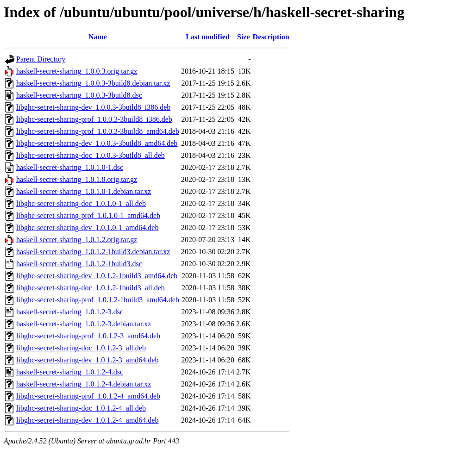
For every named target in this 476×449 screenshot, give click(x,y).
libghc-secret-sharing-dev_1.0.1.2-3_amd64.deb (87, 360)
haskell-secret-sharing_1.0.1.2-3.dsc (70, 312)
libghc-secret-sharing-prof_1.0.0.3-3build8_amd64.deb (98, 131)
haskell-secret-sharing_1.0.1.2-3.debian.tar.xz (84, 324)
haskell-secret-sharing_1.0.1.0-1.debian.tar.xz (84, 191)
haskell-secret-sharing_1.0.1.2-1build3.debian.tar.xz (93, 252)
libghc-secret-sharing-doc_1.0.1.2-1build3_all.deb (91, 288)
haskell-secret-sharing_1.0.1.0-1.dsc (70, 167)
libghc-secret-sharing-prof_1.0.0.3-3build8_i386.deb (94, 119)
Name (98, 37)
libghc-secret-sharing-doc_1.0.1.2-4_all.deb (81, 408)
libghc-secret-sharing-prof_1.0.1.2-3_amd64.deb (88, 336)
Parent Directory (41, 59)
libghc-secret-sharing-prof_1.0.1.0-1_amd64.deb (88, 215)
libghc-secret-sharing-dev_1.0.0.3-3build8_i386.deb (93, 107)
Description (271, 37)
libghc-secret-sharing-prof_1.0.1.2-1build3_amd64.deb (98, 300)
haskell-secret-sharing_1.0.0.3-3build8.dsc (79, 95)
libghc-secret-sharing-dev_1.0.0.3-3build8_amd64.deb (97, 143)
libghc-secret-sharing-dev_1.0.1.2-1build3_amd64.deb (97, 276)
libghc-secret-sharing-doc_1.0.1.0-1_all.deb (81, 203)
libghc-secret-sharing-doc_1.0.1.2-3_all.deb (81, 348)
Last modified (208, 37)
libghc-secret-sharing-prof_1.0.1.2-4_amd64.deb (88, 396)
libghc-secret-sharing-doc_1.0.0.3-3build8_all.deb (91, 155)
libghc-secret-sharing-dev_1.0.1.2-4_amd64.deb (87, 420)
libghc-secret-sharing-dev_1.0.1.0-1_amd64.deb (87, 228)
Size (244, 37)
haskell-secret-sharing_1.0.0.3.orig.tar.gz (77, 71)
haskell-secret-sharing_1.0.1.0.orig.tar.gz (77, 179)
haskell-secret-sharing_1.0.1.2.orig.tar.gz (77, 240)
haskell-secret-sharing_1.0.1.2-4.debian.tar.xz (84, 384)
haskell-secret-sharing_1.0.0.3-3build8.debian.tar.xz (93, 83)
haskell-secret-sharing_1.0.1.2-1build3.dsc (79, 264)
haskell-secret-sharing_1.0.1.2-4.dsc (70, 372)
